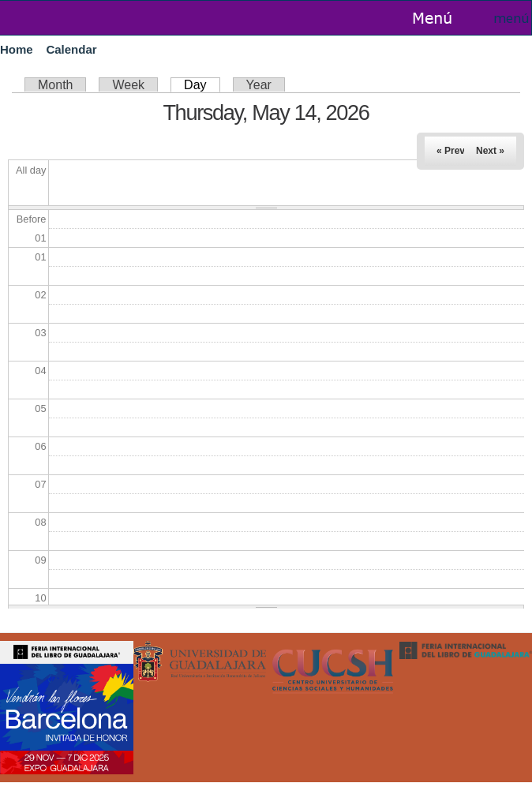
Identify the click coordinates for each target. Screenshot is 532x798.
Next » (490, 151)
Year (259, 85)
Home (17, 49)
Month (55, 85)
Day (202, 85)
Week (128, 85)
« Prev (451, 151)
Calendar (71, 49)
